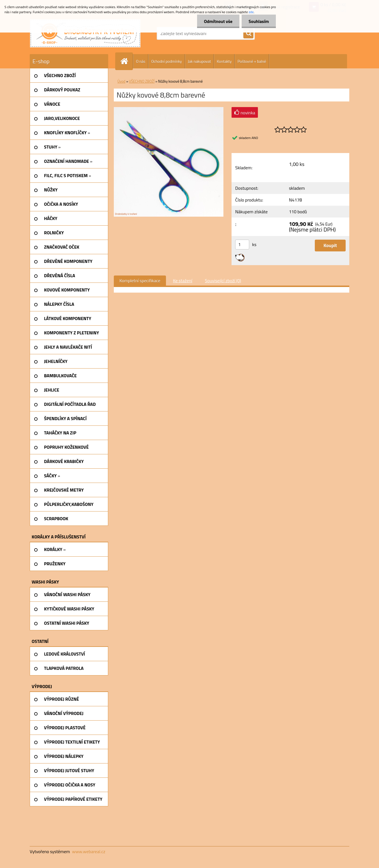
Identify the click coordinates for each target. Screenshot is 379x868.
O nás (141, 61)
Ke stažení (183, 281)
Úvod (121, 81)
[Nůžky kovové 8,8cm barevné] (169, 109)
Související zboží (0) (223, 281)
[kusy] (242, 245)
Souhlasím (259, 21)
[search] (248, 34)
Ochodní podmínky (166, 61)
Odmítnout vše (218, 21)
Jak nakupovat (199, 61)
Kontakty (224, 61)
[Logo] (85, 33)
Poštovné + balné (252, 61)
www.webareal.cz (89, 851)
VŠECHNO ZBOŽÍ (142, 81)
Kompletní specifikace (140, 281)
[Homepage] (126, 61)
